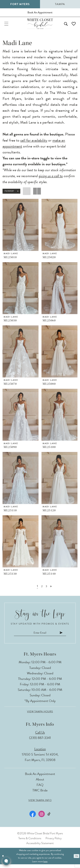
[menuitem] (7, 26)
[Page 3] (47, 589)
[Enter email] (40, 636)
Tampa (60, 4)
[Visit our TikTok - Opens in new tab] (49, 818)
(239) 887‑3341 (40, 742)
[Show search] (64, 26)
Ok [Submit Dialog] (76, 860)
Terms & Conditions (30, 842)
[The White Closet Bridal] (40, 26)
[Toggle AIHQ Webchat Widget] (6, 861)
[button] (7, 26)
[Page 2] (42, 589)
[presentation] (21, 228)
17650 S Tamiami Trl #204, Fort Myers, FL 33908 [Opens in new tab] (40, 761)
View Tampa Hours (40, 715)
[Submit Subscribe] (65, 636)
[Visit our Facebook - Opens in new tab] (32, 818)
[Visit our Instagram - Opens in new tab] (41, 818)
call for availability (34, 143)
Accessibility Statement (40, 847)
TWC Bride (40, 794)
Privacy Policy (54, 842)
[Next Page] (52, 589)
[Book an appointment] (40, 13)
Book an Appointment (40, 778)
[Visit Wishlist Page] (73, 26)
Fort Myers (20, 4)
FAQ (40, 789)
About (40, 783)
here (45, 865)
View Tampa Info (40, 804)
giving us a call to (51, 179)
